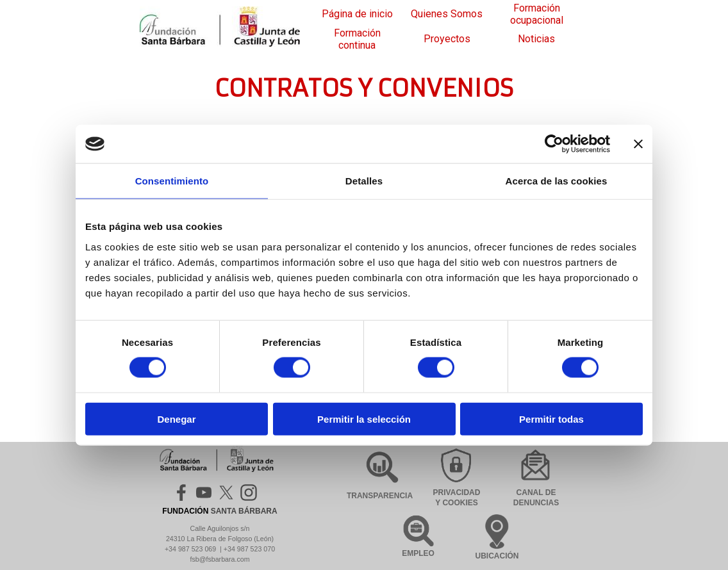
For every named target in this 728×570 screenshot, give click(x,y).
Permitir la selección (364, 419)
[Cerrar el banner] (638, 144)
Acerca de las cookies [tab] (557, 181)
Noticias (536, 39)
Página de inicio (357, 14)
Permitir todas (551, 419)
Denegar (176, 419)
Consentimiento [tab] (172, 181)
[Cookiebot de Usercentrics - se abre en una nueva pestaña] (554, 144)
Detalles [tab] (364, 181)
